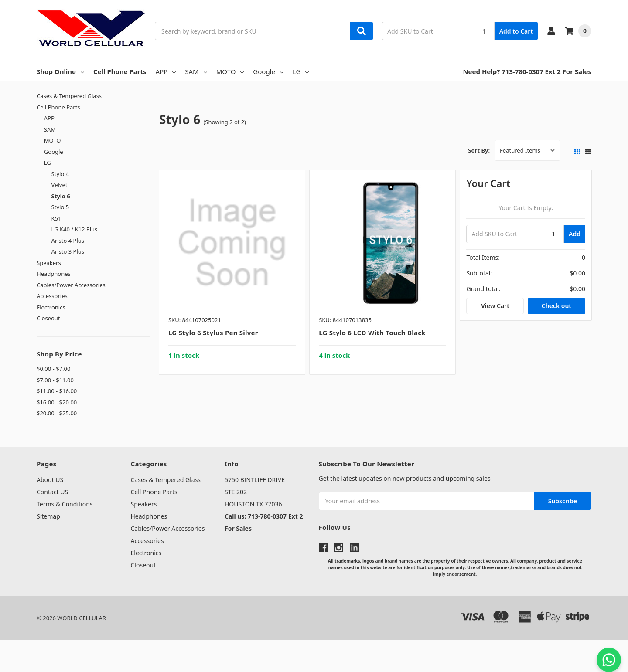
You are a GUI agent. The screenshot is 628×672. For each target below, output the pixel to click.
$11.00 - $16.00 (57, 391)
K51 (56, 218)
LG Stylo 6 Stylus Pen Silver (213, 333)
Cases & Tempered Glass (69, 96)
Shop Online (60, 71)
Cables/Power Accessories (71, 285)
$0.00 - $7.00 (53, 369)
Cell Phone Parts (120, 71)
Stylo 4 (60, 174)
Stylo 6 (61, 196)
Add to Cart (516, 31)
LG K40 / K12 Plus (75, 229)
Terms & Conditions (65, 504)
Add (575, 234)
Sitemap (48, 516)
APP (166, 71)
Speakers (49, 263)
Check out (556, 306)
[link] (314, 656)
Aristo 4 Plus (68, 241)
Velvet (60, 185)
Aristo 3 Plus (68, 251)
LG (301, 71)
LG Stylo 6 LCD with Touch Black (372, 333)
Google (268, 71)
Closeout (48, 318)
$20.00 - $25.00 (57, 413)
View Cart (495, 306)
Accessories (52, 296)
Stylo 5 (60, 207)
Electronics (51, 307)
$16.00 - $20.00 (57, 402)
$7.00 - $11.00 (55, 380)
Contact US (52, 492)
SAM (196, 71)
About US (50, 480)
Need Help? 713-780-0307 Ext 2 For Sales (527, 71)
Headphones (54, 274)
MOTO (230, 71)
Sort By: (479, 150)
